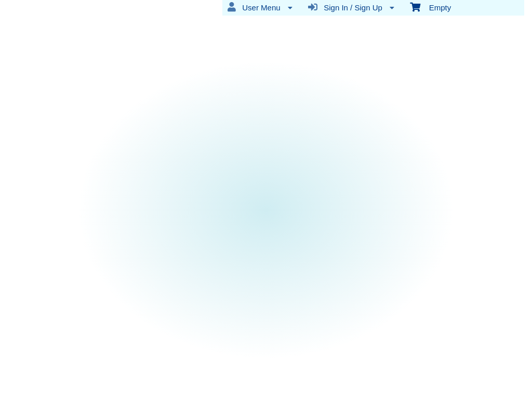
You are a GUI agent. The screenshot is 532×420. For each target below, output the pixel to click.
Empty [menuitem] (430, 7)
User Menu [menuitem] (260, 7)
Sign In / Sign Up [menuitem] (351, 7)
